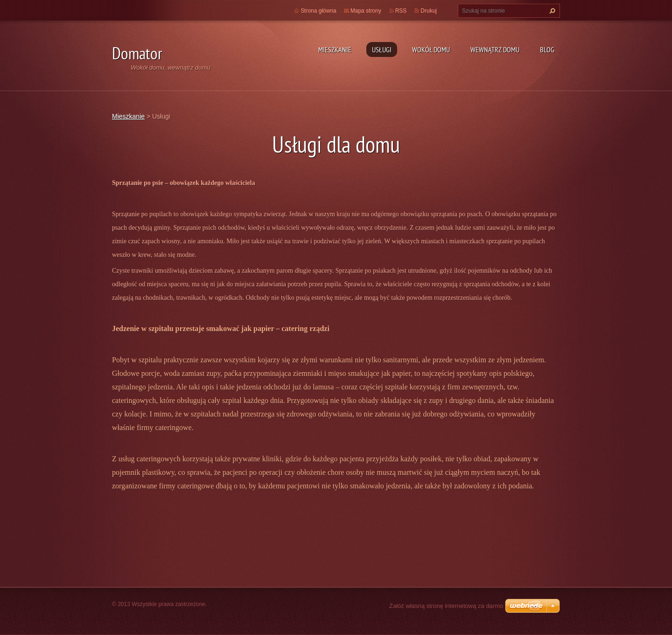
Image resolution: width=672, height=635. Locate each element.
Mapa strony (366, 11)
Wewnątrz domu (495, 49)
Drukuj (429, 11)
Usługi (382, 49)
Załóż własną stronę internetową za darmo (446, 606)
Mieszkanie (335, 49)
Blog (547, 49)
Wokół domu (431, 49)
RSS (401, 11)
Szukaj (551, 11)
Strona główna (318, 11)
